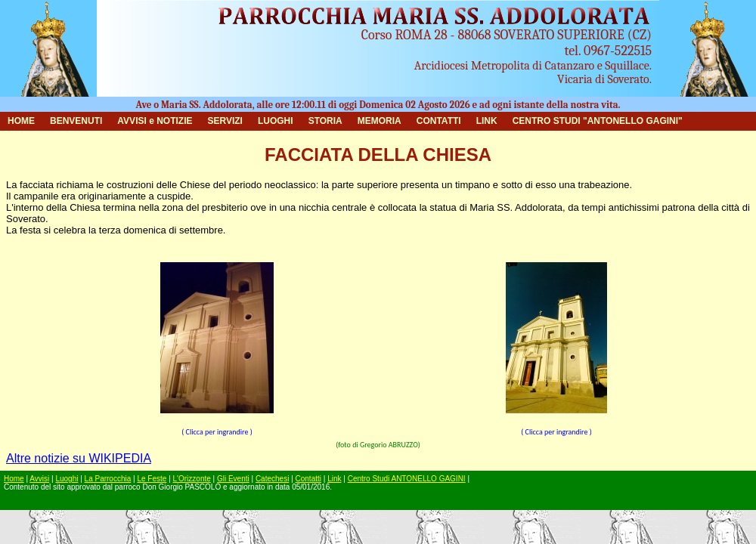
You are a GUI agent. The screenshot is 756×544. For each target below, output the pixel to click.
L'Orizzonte (192, 479)
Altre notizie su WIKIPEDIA (79, 458)
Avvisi (39, 479)
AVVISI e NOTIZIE (155, 121)
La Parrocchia (108, 479)
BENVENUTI (76, 121)
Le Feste (152, 479)
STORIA (325, 121)
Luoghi (67, 479)
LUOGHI (276, 121)
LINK (487, 121)
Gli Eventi (233, 479)
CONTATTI (439, 121)
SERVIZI (225, 121)
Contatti (308, 479)
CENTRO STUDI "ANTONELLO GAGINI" (598, 121)
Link (334, 479)
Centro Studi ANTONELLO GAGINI (407, 479)
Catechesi (272, 479)
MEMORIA (380, 121)
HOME (21, 121)
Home (14, 479)
